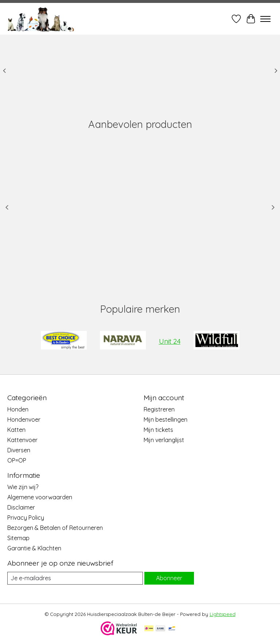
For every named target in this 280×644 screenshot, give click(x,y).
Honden (18, 409)
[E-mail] (75, 578)
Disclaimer (21, 507)
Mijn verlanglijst (164, 440)
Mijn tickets (158, 430)
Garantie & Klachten (34, 548)
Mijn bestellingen (166, 419)
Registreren (159, 409)
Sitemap (18, 538)
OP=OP (17, 460)
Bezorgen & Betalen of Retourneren (55, 528)
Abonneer (169, 578)
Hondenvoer (24, 419)
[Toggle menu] (265, 19)
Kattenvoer (22, 440)
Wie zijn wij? (23, 487)
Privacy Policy (26, 518)
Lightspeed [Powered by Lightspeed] (223, 614)
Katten (16, 430)
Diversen (19, 450)
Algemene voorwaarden (40, 497)
